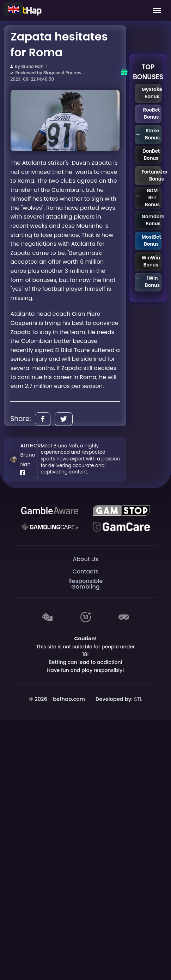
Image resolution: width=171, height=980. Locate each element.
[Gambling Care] (50, 527)
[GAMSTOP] (121, 510)
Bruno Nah (32, 66)
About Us (85, 559)
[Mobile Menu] (157, 11)
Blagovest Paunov (62, 73)
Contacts (86, 571)
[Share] (43, 419)
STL (138, 699)
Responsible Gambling (86, 584)
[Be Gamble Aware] (50, 510)
